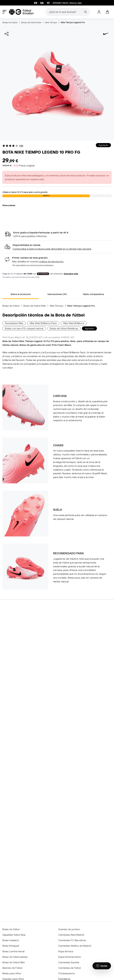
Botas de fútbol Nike (31, 22)
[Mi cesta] (107, 12)
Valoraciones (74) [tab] (57, 294)
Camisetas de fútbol (70, 968)
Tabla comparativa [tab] (93, 294)
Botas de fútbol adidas (15, 957)
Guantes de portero (69, 929)
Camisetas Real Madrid (71, 935)
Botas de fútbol (10, 22)
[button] (57, 247)
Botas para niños (12, 973)
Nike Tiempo (51, 22)
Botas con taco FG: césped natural (24, 328)
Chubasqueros (67, 973)
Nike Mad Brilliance (74, 323)
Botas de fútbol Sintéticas (64, 328)
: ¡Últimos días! (67, 3)
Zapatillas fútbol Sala (14, 935)
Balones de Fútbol (12, 968)
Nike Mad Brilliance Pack (43, 323)
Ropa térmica (66, 951)
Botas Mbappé (11, 946)
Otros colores (9, 205)
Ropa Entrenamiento (70, 957)
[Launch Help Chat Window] (102, 966)
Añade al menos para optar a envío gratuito (25, 192)
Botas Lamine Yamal (13, 951)
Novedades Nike (14, 323)
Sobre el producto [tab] (21, 294)
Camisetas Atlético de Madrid (75, 946)
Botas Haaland (11, 940)
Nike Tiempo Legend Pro (73, 22)
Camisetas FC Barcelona (72, 940)
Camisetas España (69, 962)
